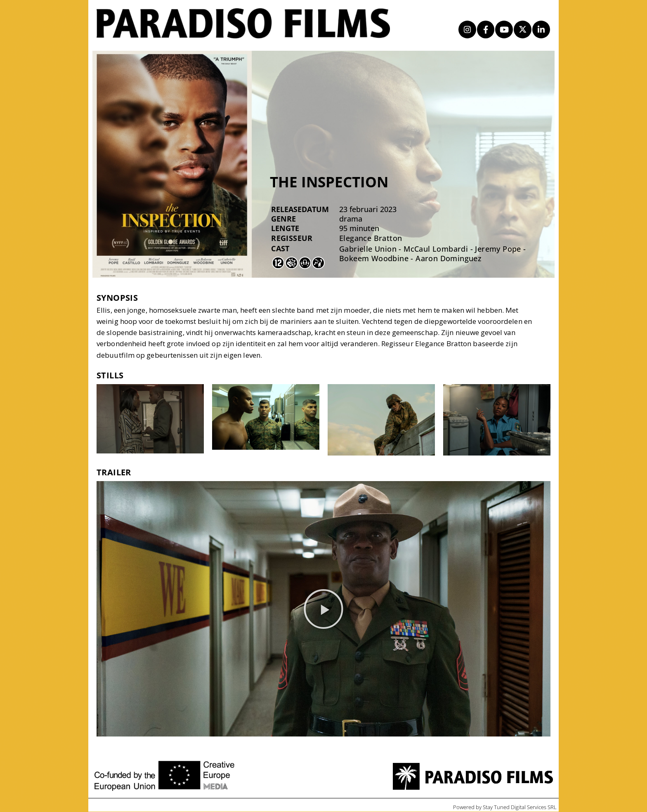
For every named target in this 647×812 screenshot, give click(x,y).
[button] (323, 609)
